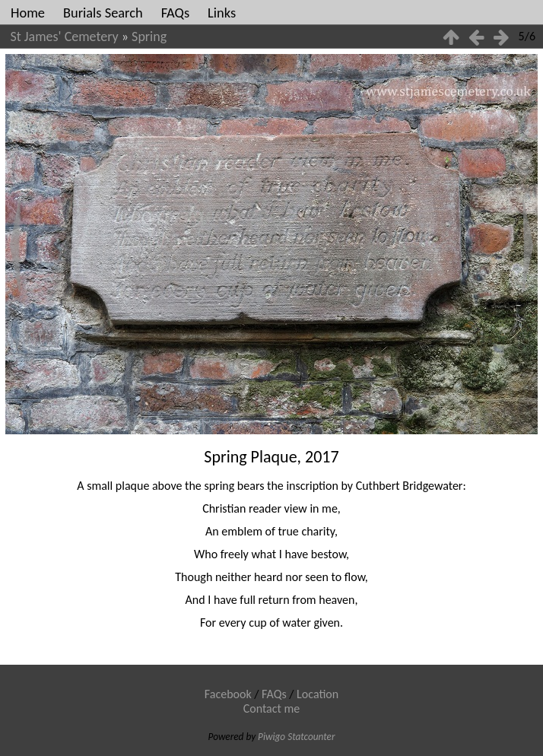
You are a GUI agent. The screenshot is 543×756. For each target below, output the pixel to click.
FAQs (175, 13)
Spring (149, 37)
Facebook (228, 694)
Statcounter (311, 737)
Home (28, 13)
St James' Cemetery (65, 37)
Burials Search (103, 13)
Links (222, 13)
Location (318, 694)
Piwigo (271, 737)
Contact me (272, 708)
